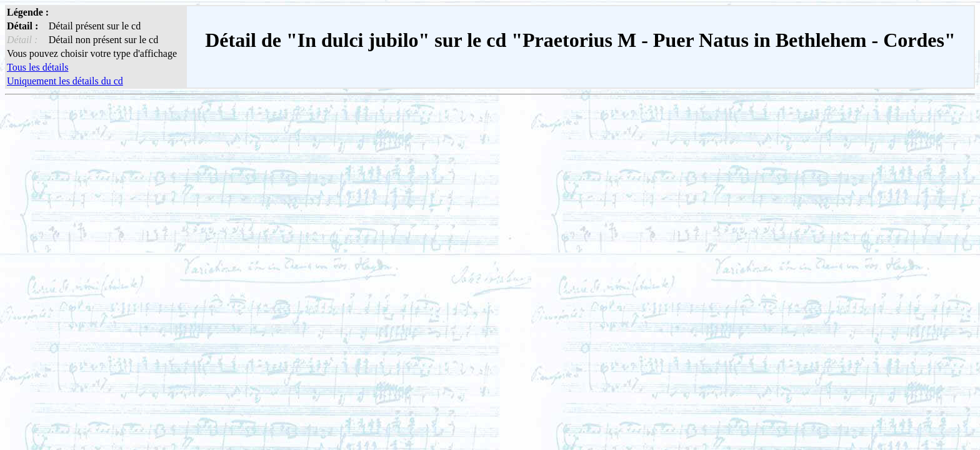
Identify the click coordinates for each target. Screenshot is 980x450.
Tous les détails (37, 67)
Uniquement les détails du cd (65, 81)
